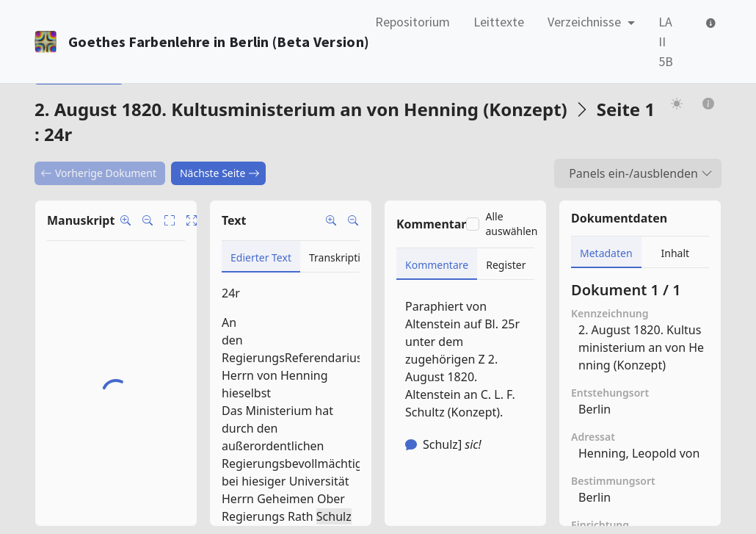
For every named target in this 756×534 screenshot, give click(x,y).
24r (231, 293)
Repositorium (412, 22)
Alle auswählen (511, 224)
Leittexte (499, 22)
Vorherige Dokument (98, 173)
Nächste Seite (220, 173)
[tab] (261, 257)
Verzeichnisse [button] (586, 22)
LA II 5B (666, 42)
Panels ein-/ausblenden (641, 173)
